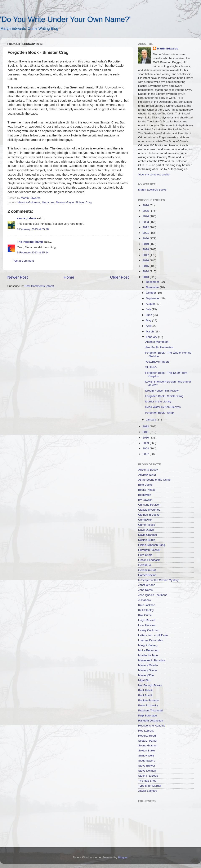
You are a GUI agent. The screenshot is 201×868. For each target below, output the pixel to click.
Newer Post (18, 277)
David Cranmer (148, 535)
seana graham (26, 218)
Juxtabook (145, 600)
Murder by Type (148, 655)
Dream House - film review (162, 391)
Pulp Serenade (148, 716)
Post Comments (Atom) (39, 286)
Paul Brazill (145, 695)
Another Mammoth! (157, 342)
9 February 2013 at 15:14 (33, 252)
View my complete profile (154, 175)
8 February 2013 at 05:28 (33, 229)
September (153, 298)
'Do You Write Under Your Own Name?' (65, 19)
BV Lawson (145, 500)
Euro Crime (145, 555)
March (150, 332)
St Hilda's (151, 367)
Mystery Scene (148, 670)
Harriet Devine (147, 575)
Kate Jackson (147, 605)
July (149, 309)
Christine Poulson (149, 505)
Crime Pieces (147, 525)
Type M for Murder (150, 786)
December (153, 282)
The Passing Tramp (30, 242)
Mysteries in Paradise (152, 660)
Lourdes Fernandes (150, 640)
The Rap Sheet (148, 781)
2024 (146, 216)
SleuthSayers (147, 761)
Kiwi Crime (145, 615)
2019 (146, 244)
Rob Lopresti (146, 731)
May (149, 320)
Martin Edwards (168, 49)
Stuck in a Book (148, 776)
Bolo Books (145, 485)
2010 (146, 438)
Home (69, 277)
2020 (146, 238)
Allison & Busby (148, 470)
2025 (146, 211)
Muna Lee (48, 202)
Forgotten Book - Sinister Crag (164, 396)
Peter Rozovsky (148, 705)
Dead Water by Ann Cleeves (163, 407)
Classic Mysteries (149, 510)
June (149, 315)
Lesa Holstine (147, 625)
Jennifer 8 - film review (159, 347)
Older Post (119, 277)
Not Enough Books (150, 685)
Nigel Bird (144, 680)
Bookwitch (145, 495)
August (151, 304)
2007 (146, 454)
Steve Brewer (147, 766)
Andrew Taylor (147, 475)
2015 (146, 266)
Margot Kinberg (148, 645)
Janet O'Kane (147, 585)
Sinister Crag (84, 202)
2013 (146, 277)
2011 (146, 432)
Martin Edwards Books (152, 190)
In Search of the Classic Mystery (158, 580)
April (149, 326)
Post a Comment (23, 261)
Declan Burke (147, 540)
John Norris (145, 590)
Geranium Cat (147, 570)
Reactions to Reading (152, 726)
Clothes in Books (149, 515)
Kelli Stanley (146, 610)
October (151, 293)
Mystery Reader (148, 665)
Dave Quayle (146, 530)
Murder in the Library (158, 402)
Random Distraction (151, 721)
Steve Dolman (147, 771)
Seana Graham (148, 745)
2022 (146, 227)
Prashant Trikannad (150, 710)
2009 (146, 443)
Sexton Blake (147, 751)
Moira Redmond (148, 650)
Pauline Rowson (148, 700)
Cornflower (145, 520)
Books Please (147, 490)
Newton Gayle (65, 202)
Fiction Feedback (149, 560)
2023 (146, 222)
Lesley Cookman (149, 630)
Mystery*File (146, 675)
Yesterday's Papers (157, 362)
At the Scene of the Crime (154, 480)
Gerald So (145, 565)
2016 (146, 260)
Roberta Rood (147, 736)
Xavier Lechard (148, 791)
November (153, 287)
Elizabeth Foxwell (149, 550)
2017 (146, 255)
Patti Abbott (145, 690)
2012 (146, 426)
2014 (146, 271)
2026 (146, 205)
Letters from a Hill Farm (153, 635)
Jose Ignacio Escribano (153, 595)
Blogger (123, 857)
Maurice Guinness (29, 202)
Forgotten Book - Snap (160, 413)
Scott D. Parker (148, 741)
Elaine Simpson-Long (152, 545)
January (151, 420)
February (152, 337)
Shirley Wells (146, 756)
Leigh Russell (147, 620)
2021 (146, 233)
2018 (146, 249)
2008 (146, 448)
